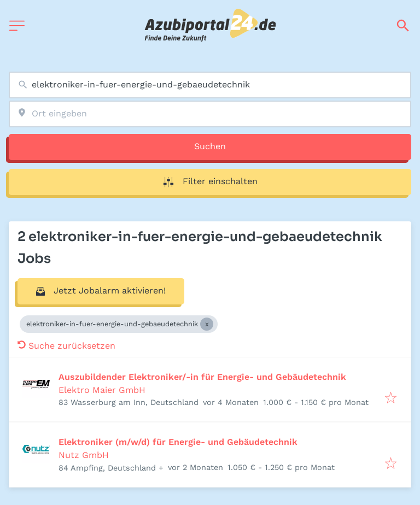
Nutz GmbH (84, 455)
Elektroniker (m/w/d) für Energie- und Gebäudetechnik (178, 442)
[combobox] (210, 85)
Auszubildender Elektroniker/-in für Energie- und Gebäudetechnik (202, 377)
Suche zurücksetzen (66, 346)
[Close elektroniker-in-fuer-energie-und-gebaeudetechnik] (207, 324)
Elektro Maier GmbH (102, 390)
